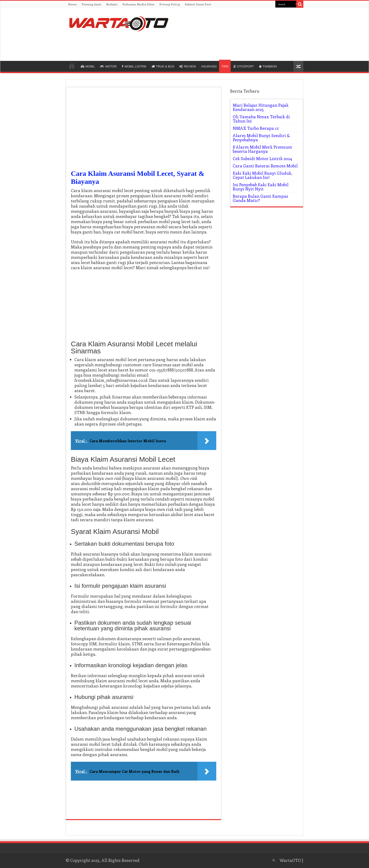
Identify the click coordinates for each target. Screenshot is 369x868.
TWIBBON (268, 66)
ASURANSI (209, 66)
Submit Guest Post (198, 4)
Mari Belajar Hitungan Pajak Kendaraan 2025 (261, 107)
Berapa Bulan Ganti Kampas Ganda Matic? (260, 198)
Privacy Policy (170, 4)
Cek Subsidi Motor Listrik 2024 (263, 158)
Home (72, 4)
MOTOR (108, 66)
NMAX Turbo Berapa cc (256, 128)
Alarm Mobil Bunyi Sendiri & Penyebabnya (261, 138)
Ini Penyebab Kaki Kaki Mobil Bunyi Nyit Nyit (261, 187)
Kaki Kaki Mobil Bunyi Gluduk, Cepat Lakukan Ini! (263, 175)
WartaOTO (290, 860)
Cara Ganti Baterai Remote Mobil (265, 166)
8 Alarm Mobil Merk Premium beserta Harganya (262, 149)
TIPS (225, 66)
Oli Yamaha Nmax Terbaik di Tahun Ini (261, 119)
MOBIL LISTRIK (134, 66)
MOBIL (88, 66)
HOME (72, 66)
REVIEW (188, 66)
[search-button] (300, 4)
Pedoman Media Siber (138, 4)
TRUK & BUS (163, 66)
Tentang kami (91, 4)
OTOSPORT (244, 66)
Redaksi (112, 4)
